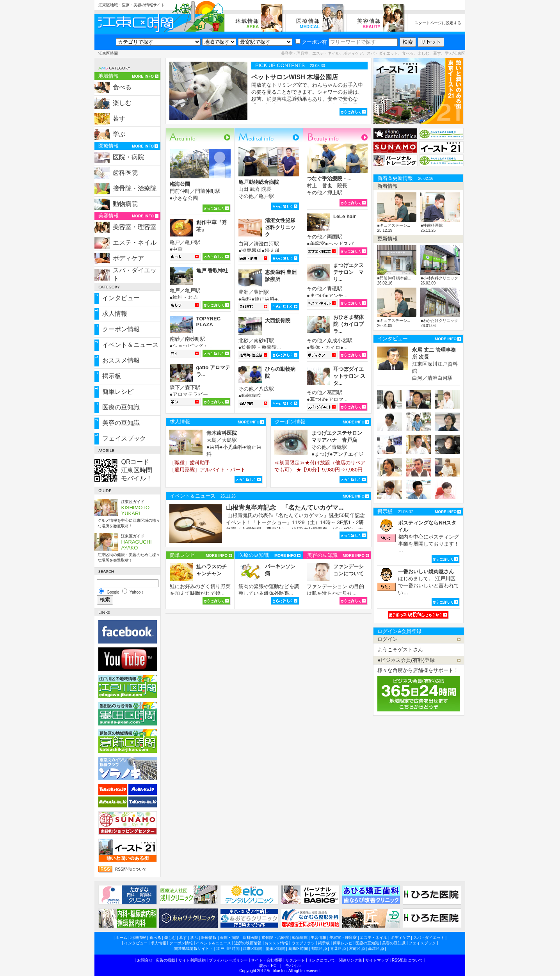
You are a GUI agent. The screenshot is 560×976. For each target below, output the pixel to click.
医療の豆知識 (121, 407)
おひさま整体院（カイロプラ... (348, 324)
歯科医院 (125, 173)
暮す (119, 118)
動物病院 (125, 204)
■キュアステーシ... (393, 225)
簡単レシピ (118, 392)
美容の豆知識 (121, 423)
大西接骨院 (278, 321)
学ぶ (119, 134)
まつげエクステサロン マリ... (348, 272)
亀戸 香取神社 (212, 271)
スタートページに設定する (438, 23)
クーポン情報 (121, 329)
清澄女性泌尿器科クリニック (280, 227)
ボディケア (128, 258)
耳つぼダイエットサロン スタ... (349, 376)
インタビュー (121, 298)
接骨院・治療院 (135, 188)
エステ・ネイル (135, 243)
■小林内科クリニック (439, 278)
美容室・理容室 (135, 227)
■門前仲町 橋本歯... (394, 278)
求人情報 (115, 314)
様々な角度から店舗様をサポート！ (418, 670)
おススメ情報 (121, 360)
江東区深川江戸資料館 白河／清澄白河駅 (435, 364)
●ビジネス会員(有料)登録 (406, 660)
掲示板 (112, 376)
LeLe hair (345, 216)
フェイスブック (124, 438)
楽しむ (122, 103)
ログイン (388, 639)
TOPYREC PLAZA (209, 322)
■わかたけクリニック (439, 321)
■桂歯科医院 (431, 225)
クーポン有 (311, 42)
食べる (122, 87)
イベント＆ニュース (130, 345)
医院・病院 (128, 157)
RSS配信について (131, 869)
